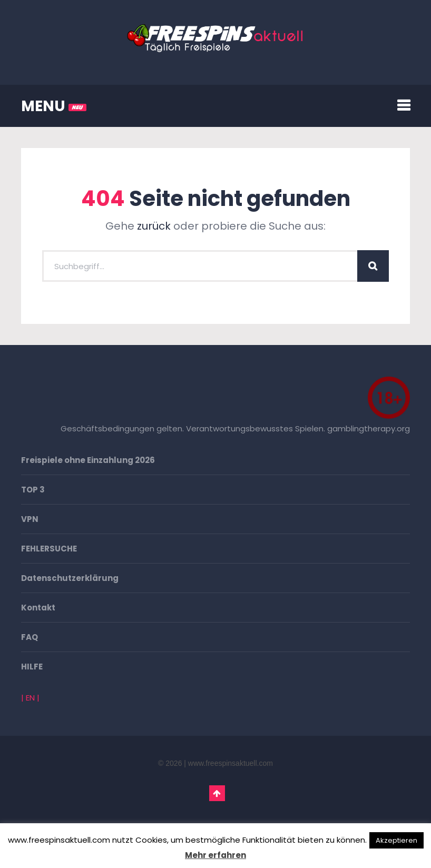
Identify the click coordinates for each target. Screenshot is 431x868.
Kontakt (38, 608)
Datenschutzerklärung (70, 578)
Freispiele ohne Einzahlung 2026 (88, 460)
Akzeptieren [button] (396, 840)
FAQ (30, 637)
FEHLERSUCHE (49, 549)
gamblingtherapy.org (369, 428)
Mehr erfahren (215, 855)
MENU (54, 106)
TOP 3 (33, 490)
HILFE (32, 667)
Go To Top (217, 793)
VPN (30, 519)
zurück (154, 226)
